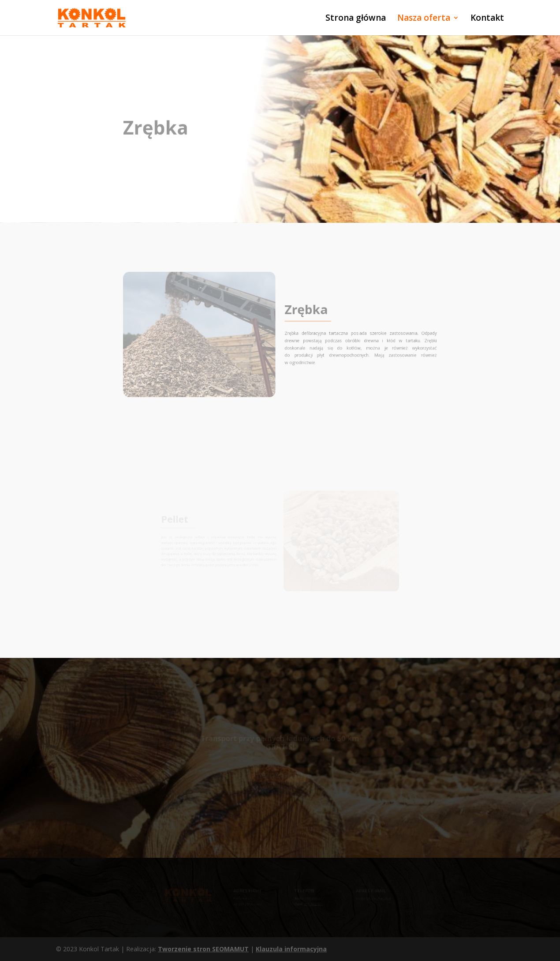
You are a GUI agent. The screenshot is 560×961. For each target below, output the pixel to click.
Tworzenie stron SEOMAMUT (203, 949)
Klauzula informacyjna (291, 949)
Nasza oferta (424, 19)
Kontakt (487, 19)
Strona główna (356, 19)
